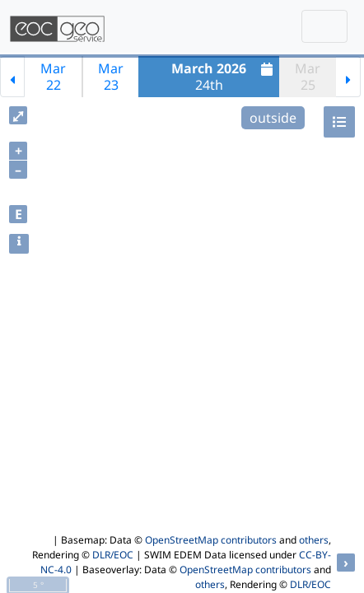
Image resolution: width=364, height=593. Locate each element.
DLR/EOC (113, 555)
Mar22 (53, 77)
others (314, 540)
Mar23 (111, 77)
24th (224, 77)
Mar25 (308, 77)
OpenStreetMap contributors (211, 540)
